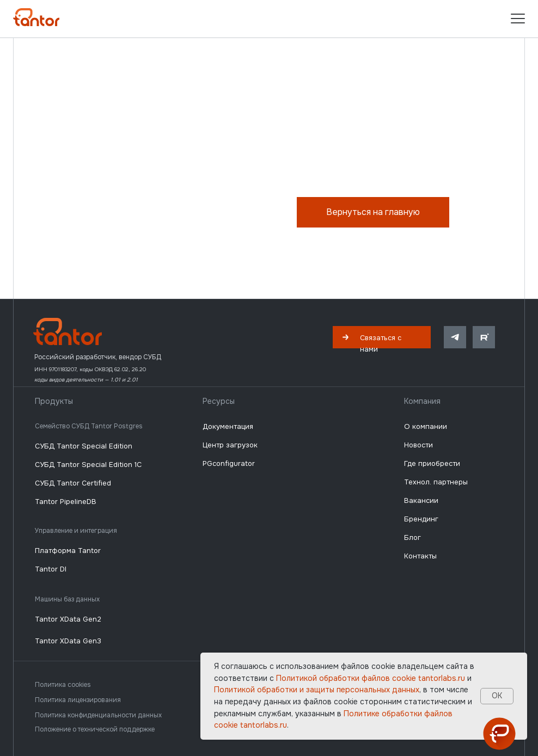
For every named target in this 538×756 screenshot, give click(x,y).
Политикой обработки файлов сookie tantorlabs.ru (371, 678)
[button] (382, 337)
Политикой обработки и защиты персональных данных (317, 690)
